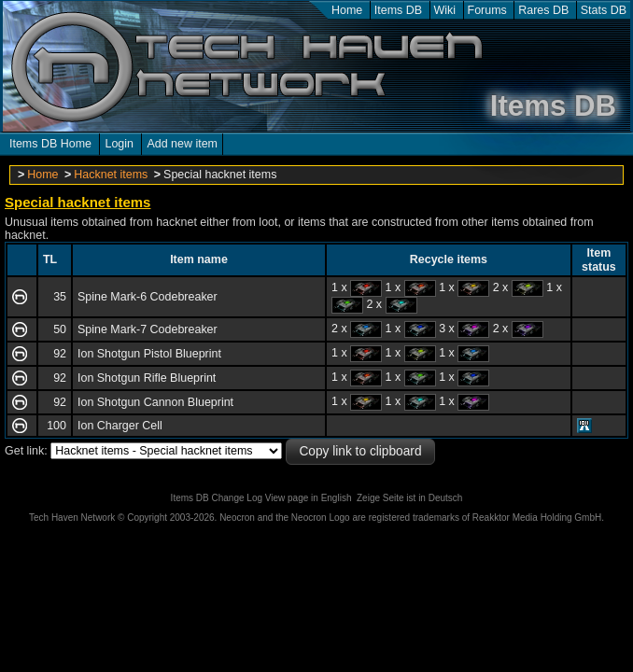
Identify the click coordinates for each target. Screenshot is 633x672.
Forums (487, 10)
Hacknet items (111, 175)
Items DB (398, 10)
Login (119, 144)
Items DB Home (50, 144)
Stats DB (604, 10)
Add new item (182, 144)
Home (347, 10)
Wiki (445, 10)
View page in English (309, 498)
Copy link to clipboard (360, 451)
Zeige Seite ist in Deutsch (409, 498)
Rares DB (543, 10)
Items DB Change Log (217, 498)
